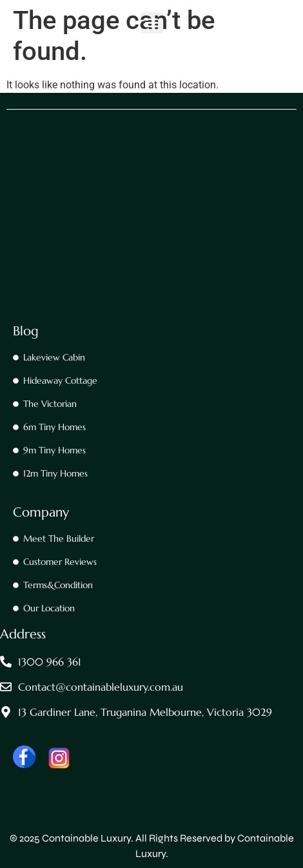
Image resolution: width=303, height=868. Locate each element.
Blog (26, 331)
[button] (152, 23)
